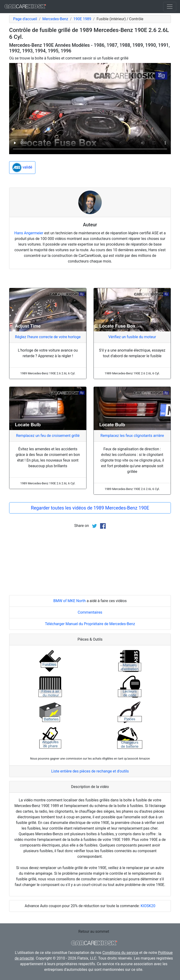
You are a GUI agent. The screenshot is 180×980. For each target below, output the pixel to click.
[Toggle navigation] (170, 7)
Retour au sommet (94, 931)
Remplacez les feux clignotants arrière (132, 436)
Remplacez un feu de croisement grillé (48, 436)
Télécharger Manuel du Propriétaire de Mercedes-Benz (90, 624)
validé (22, 168)
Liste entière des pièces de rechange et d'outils (90, 771)
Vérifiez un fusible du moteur (132, 337)
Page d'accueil (25, 19)
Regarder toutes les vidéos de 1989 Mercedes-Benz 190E (90, 508)
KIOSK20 (148, 906)
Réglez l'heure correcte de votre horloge (48, 337)
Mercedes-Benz (55, 19)
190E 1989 (82, 19)
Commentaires (90, 612)
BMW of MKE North (69, 601)
